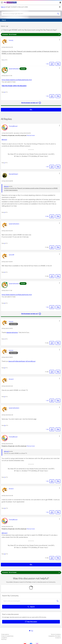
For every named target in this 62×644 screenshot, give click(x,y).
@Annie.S (7, 451)
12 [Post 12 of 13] (5, 508)
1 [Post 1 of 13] (4, 60)
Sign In (60, 3)
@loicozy (4, 140)
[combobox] (28, 14)
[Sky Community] (10, 3)
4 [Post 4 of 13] (4, 243)
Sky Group (4, 639)
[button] (59, 40)
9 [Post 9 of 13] (4, 397)
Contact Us (58, 638)
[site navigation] (2, 2)
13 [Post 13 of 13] (5, 554)
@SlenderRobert (20, 361)
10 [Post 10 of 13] (5, 425)
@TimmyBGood (31, 361)
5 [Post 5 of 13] (4, 272)
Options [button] (3, 26)
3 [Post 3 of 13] (4, 212)
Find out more (31, 135)
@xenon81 (12, 361)
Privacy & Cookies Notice (7, 636)
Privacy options (5, 634)
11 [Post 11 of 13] (5, 477)
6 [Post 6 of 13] (4, 92)
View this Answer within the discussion (14, 86)
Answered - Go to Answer (31, 34)
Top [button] (32, 631)
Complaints (4, 638)
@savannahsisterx (12, 332)
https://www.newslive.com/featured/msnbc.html (17, 80)
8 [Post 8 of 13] (4, 368)
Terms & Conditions (56, 634)
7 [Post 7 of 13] (4, 339)
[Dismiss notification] (60, 7)
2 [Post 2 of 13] (4, 163)
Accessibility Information (55, 636)
